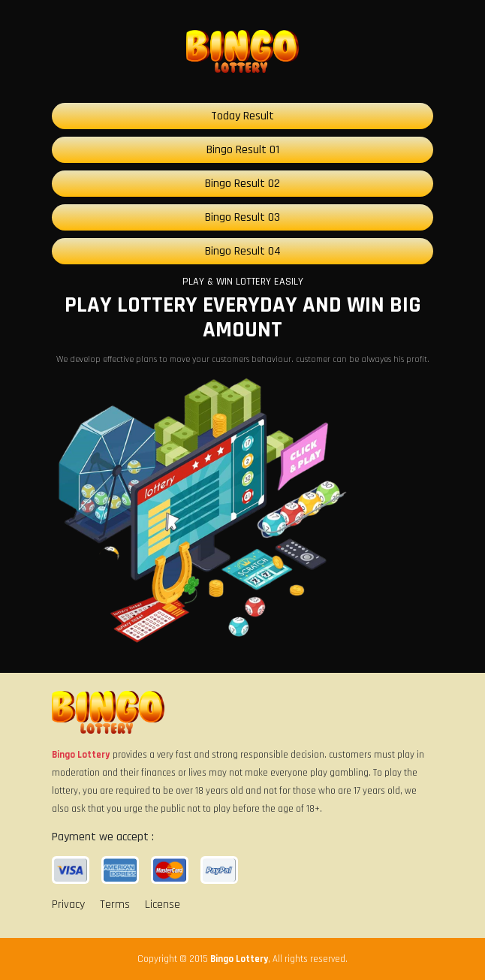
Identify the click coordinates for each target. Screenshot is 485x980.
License (163, 905)
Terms (115, 905)
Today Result (242, 116)
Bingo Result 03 (242, 217)
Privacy (68, 905)
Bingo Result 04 (243, 251)
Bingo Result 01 (243, 150)
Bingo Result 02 (242, 184)
